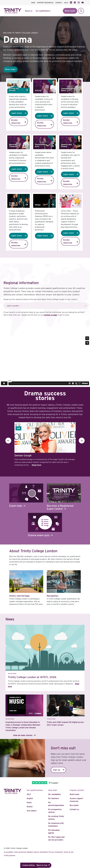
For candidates (54, 794)
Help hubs (53, 790)
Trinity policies (9, 855)
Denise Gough (23, 455)
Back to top (42, 865)
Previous (8, 441)
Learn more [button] (16, 113)
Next (82, 441)
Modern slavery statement (38, 852)
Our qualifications (35, 790)
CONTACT (59, 3)
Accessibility (9, 852)
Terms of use (69, 852)
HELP (66, 3)
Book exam (75, 794)
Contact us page (50, 315)
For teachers (54, 798)
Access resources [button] (16, 122)
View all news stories (23, 735)
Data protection (20, 852)
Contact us (74, 809)
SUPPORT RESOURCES (45, 3)
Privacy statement (56, 852)
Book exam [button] (70, 11)
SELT (29, 794)
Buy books (74, 805)
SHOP (33, 3)
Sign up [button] (57, 770)
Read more (37, 465)
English (30, 798)
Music (29, 803)
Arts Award (32, 811)
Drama (30, 807)
